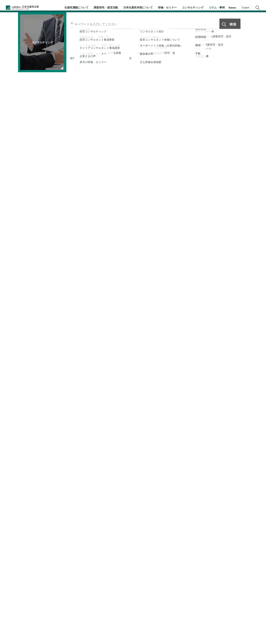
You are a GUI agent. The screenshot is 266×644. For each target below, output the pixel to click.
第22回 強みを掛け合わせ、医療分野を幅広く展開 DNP (65, 541)
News (232, 8)
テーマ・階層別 (258, 294)
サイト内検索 (258, 8)
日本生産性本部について (143, 8)
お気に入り (258, 341)
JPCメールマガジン (109, 628)
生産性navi (258, 310)
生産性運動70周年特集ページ (38, 424)
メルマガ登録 (258, 325)
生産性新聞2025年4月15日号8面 (51, 416)
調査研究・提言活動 (112, 8)
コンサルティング (195, 8)
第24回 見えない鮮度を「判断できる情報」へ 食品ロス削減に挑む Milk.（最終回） (70, 527)
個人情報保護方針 (137, 628)
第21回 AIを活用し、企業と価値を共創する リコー (174, 541)
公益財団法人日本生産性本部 (25, 8)
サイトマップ (161, 628)
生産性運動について (84, 8)
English (246, 8)
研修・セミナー (171, 8)
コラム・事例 (218, 8)
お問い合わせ (258, 355)
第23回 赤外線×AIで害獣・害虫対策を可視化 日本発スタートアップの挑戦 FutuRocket (182, 527)
